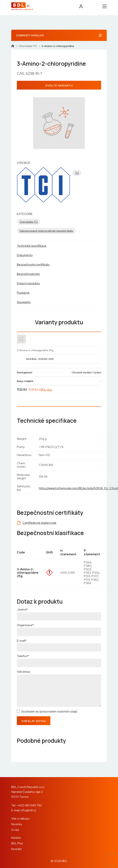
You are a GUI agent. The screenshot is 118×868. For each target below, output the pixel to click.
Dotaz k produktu (28, 283)
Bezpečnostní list (28, 274)
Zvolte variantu (59, 85)
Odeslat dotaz (34, 721)
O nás (15, 830)
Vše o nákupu (20, 819)
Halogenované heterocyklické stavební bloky (46, 231)
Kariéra (16, 838)
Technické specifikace (32, 246)
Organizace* (25, 625)
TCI (77, 173)
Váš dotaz (24, 672)
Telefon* (23, 656)
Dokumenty (25, 255)
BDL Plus (17, 843)
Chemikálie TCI (28, 46)
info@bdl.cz (28, 810)
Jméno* (22, 609)
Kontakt (16, 849)
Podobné (23, 293)
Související (24, 302)
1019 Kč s (40, 390)
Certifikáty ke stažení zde (39, 523)
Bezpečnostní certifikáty (33, 265)
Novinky (17, 824)
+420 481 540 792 (29, 805)
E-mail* (22, 641)
